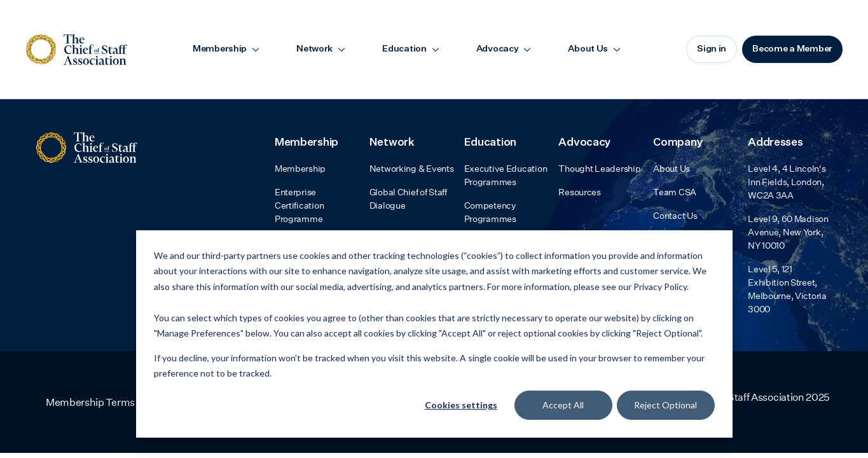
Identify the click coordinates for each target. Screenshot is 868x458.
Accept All (563, 405)
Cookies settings (461, 405)
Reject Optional (665, 405)
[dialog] (434, 334)
